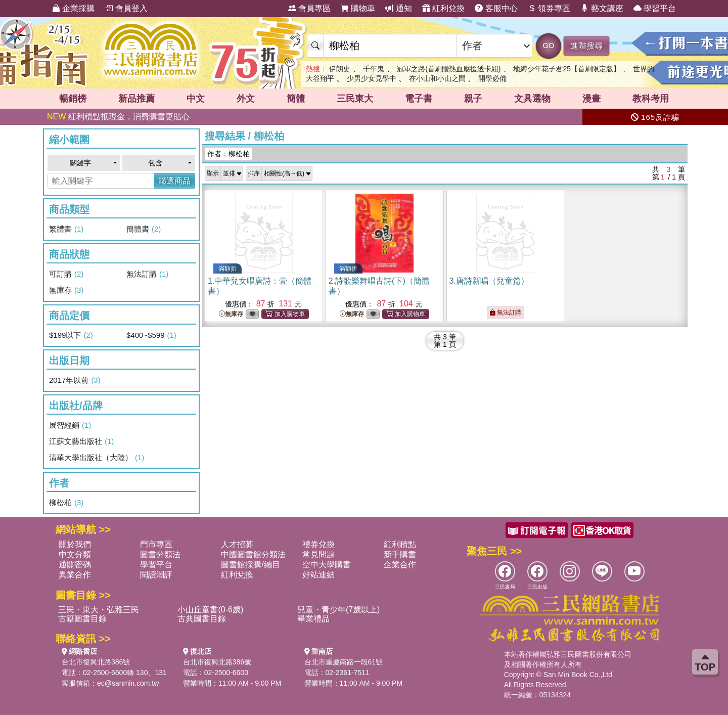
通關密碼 (75, 565)
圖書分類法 (160, 554)
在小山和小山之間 (437, 78)
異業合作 (75, 575)
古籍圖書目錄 (82, 619)
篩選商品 (174, 181)
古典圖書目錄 (202, 619)
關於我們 (75, 544)
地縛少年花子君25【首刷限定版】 (567, 69)
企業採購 (73, 8)
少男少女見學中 (372, 78)
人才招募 (237, 544)
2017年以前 (75, 380)
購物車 (358, 8)
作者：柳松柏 (229, 154)
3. (489, 281)
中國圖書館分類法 (253, 554)
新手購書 (400, 554)
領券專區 (549, 8)
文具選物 (532, 99)
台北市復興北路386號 (96, 662)
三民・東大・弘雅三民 (99, 610)
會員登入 (126, 8)
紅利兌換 (443, 8)
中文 (196, 99)
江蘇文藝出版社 (81, 441)
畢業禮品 (313, 619)
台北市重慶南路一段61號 (344, 662)
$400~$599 (151, 335)
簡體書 (144, 229)
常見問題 (318, 554)
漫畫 (591, 99)
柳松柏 (66, 503)
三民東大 (355, 99)
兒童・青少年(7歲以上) (339, 610)
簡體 (296, 99)
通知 (398, 8)
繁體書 (66, 229)
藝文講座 (602, 8)
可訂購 (66, 274)
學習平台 (655, 8)
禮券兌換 (318, 544)
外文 (246, 99)
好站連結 (318, 575)
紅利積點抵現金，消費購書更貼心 (118, 117)
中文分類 (75, 554)
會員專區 (309, 8)
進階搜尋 (586, 46)
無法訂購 (147, 274)
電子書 (419, 99)
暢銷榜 (73, 99)
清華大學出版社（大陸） (97, 458)
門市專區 (156, 544)
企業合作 (400, 565)
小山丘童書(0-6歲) (210, 610)
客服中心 (496, 8)
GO (548, 45)
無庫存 (66, 290)
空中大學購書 (327, 565)
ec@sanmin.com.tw (128, 683)
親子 (473, 99)
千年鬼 (374, 69)
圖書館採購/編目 (250, 565)
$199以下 (71, 335)
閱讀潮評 (156, 575)
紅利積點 (400, 544)
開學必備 (492, 78)
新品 (136, 99)
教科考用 (651, 99)
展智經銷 (70, 425)
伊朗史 (340, 69)
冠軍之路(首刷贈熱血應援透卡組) (449, 69)
